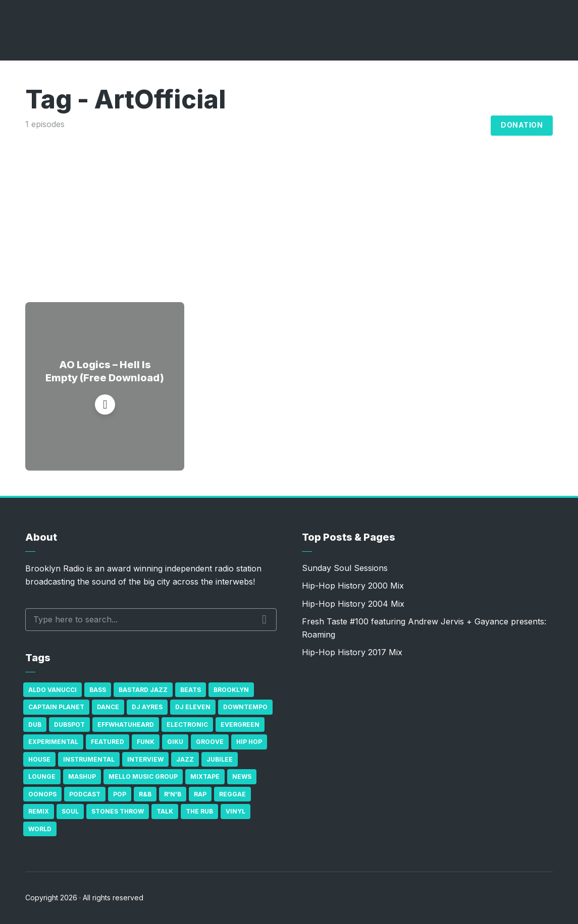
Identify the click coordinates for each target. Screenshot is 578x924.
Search (264, 619)
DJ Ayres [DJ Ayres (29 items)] (147, 707)
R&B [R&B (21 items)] (145, 794)
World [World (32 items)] (40, 829)
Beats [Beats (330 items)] (191, 690)
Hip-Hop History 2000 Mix (353, 586)
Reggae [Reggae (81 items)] (232, 794)
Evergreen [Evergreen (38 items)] (240, 725)
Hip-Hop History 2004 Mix (353, 604)
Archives (421, 126)
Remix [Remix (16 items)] (39, 811)
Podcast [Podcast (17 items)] (85, 794)
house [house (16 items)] (39, 759)
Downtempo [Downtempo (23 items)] (245, 707)
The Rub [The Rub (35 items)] (199, 811)
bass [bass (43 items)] (98, 690)
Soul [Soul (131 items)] (70, 811)
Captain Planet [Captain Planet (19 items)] (56, 707)
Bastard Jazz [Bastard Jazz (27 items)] (143, 690)
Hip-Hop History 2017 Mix (352, 652)
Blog (472, 126)
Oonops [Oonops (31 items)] (42, 794)
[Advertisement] (289, 206)
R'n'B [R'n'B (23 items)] (173, 794)
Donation (522, 125)
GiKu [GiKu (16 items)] (175, 742)
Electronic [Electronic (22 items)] (187, 725)
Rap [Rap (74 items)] (200, 794)
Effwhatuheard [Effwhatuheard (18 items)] (126, 725)
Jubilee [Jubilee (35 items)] (220, 759)
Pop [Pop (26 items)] (120, 794)
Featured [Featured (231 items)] (108, 742)
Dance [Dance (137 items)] (108, 707)
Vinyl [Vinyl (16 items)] (235, 811)
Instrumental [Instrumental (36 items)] (89, 759)
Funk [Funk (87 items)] (146, 742)
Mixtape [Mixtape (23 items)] (205, 776)
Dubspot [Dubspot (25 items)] (69, 725)
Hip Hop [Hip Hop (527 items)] (249, 742)
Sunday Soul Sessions (345, 568)
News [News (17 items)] (242, 776)
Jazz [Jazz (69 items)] (185, 759)
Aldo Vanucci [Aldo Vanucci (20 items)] (52, 690)
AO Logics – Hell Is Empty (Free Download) (105, 371)
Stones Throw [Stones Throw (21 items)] (118, 811)
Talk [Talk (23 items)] (165, 811)
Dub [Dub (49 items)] (35, 725)
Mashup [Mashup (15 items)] (82, 776)
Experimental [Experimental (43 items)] (53, 742)
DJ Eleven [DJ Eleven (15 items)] (193, 707)
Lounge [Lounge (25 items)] (42, 776)
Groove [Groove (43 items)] (210, 742)
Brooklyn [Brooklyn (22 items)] (231, 690)
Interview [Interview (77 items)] (145, 759)
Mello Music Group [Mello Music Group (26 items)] (143, 776)
